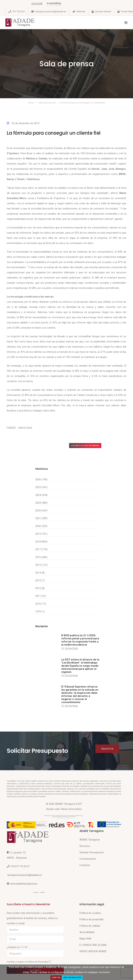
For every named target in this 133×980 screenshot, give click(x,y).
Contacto (85, 865)
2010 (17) (41, 604)
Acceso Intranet (103, 11)
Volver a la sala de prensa (85, 446)
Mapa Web (85, 939)
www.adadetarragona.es (24, 884)
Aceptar (56, 977)
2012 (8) (40, 588)
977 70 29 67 (19, 11)
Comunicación (88, 859)
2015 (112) (41, 565)
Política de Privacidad (38, 962)
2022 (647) (41, 511)
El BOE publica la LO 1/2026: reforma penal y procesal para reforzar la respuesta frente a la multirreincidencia (80, 640)
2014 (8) (40, 573)
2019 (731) (41, 534)
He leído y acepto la (29, 962)
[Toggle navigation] (126, 23)
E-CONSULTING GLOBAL (93, 945)
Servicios (85, 846)
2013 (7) (40, 581)
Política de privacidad (91, 920)
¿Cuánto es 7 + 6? (17, 947)
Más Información (73, 977)
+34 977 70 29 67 (20, 867)
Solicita (107, 749)
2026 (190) (41, 480)
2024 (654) (41, 495)
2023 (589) (41, 503)
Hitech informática (71, 809)
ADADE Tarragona (90, 840)
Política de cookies (90, 913)
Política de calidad (90, 926)
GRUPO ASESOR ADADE (93, 952)
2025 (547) (41, 487)
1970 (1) (40, 612)
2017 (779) (41, 550)
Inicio (31, 103)
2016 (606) (41, 557)
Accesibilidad (87, 932)
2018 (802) (41, 542)
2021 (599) (41, 518)
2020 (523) (41, 526)
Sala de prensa (47, 103)
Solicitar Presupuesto (92, 853)
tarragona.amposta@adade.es (51, 11)
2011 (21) (41, 596)
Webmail (81, 11)
